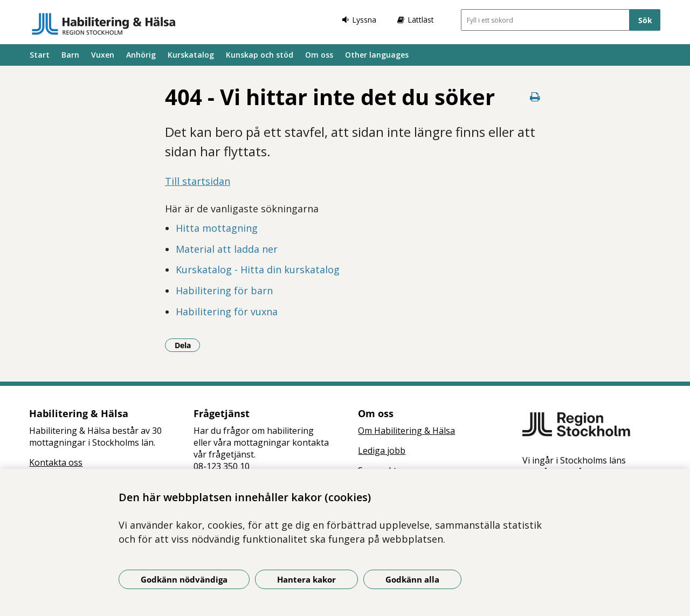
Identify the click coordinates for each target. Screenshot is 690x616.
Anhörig (141, 55)
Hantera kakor (306, 579)
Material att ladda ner (227, 249)
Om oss (319, 55)
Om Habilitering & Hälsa (406, 431)
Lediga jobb (382, 451)
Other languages (377, 55)
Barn (70, 55)
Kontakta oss (56, 462)
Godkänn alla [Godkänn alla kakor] (412, 579)
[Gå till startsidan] (104, 24)
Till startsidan (198, 181)
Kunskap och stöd (260, 55)
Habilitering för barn (224, 290)
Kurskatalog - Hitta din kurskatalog (258, 269)
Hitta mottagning (217, 228)
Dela (188, 345)
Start (40, 55)
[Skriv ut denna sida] (535, 97)
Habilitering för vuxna (227, 312)
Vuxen (103, 55)
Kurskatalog (191, 55)
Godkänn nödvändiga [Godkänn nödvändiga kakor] (184, 579)
